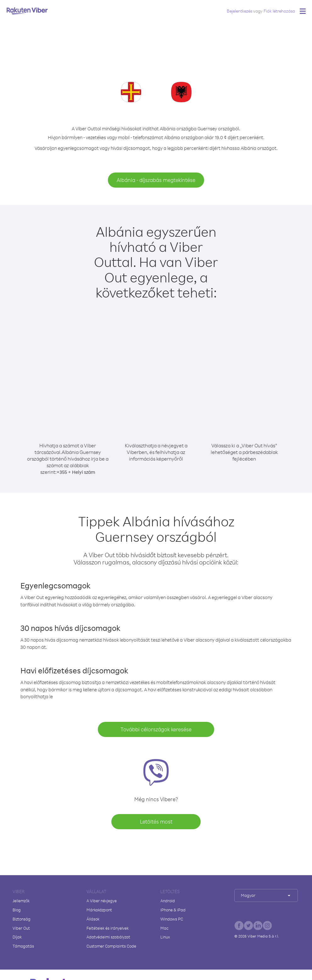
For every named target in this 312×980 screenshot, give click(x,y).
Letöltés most (156, 821)
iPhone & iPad (173, 910)
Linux (165, 937)
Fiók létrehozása (279, 11)
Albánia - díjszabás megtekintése (156, 180)
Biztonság (22, 919)
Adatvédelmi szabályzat (108, 937)
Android (168, 901)
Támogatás (23, 946)
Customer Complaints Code (111, 946)
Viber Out (21, 928)
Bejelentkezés (240, 11)
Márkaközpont (99, 910)
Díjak (17, 937)
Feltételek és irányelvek (108, 928)
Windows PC (172, 919)
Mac (164, 928)
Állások (93, 919)
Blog (17, 910)
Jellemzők (21, 901)
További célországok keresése (156, 729)
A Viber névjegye (102, 901)
